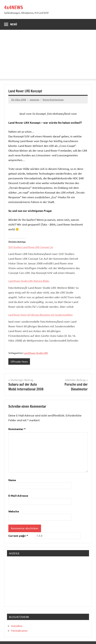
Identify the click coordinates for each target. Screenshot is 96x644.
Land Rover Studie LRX (36, 353)
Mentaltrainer (19, 630)
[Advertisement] (48, 55)
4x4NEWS (14, 7)
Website (14, 511)
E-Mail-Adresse (18, 496)
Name (12, 480)
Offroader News (19, 361)
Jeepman (34, 99)
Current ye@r (18, 536)
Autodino (17, 626)
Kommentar (17, 429)
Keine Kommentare (53, 99)
